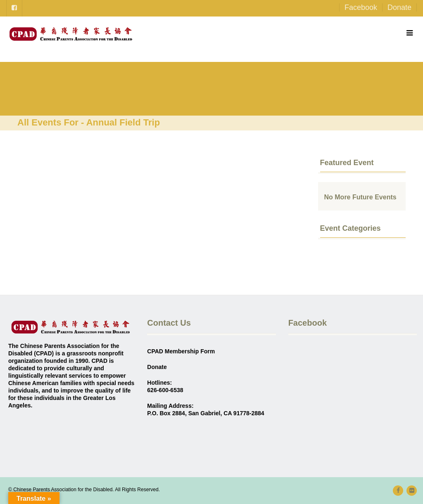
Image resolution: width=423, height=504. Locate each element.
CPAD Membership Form (181, 351)
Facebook (361, 7)
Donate (399, 7)
